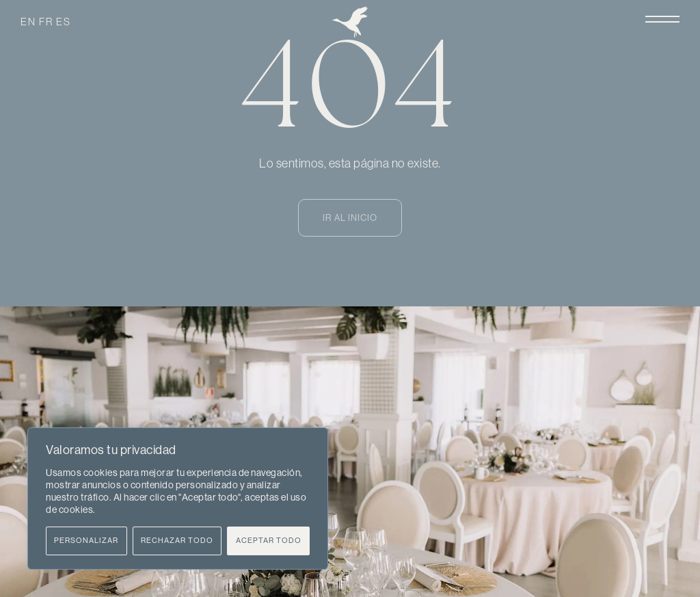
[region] (178, 499)
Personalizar (86, 541)
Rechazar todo (177, 541)
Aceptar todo (269, 541)
